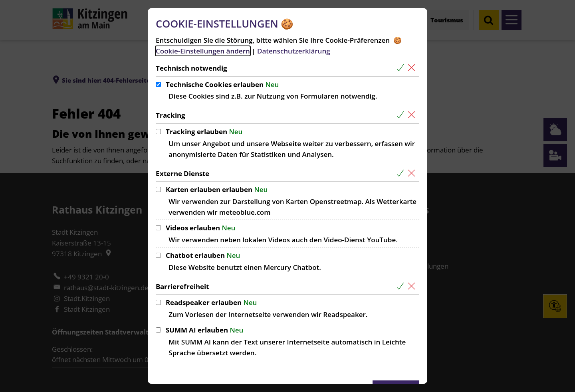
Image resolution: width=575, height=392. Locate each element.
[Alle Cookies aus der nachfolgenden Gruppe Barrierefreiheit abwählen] (413, 286)
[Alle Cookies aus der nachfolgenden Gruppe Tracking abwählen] (413, 115)
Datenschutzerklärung (294, 51)
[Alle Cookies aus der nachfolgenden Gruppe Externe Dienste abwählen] (413, 173)
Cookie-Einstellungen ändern (203, 51)
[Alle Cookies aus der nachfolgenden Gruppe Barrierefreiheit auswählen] (402, 286)
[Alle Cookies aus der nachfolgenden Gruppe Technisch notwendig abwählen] (413, 68)
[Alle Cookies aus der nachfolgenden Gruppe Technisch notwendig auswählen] (402, 68)
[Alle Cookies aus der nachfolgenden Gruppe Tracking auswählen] (402, 115)
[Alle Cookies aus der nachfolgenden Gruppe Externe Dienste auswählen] (402, 173)
